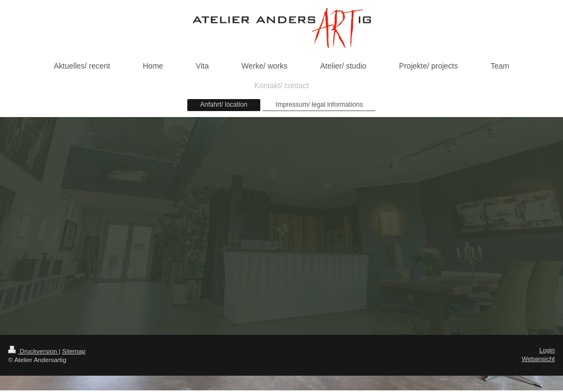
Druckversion (33, 351)
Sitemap (74, 351)
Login (547, 350)
